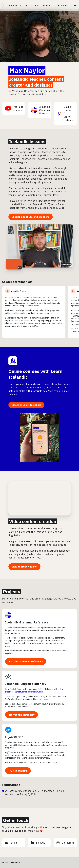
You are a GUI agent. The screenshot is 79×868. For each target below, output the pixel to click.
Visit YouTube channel (24, 567)
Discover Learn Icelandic (26, 405)
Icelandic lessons (18, 5)
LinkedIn (39, 843)
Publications (11, 785)
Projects (63, 5)
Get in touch (16, 820)
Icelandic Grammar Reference (41, 110)
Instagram (65, 843)
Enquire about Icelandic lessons (31, 217)
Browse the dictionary (21, 715)
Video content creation (33, 521)
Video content (43, 5)
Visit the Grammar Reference (26, 661)
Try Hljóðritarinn (18, 771)
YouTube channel (14, 108)
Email (11, 843)
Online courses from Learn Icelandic (66, 113)
